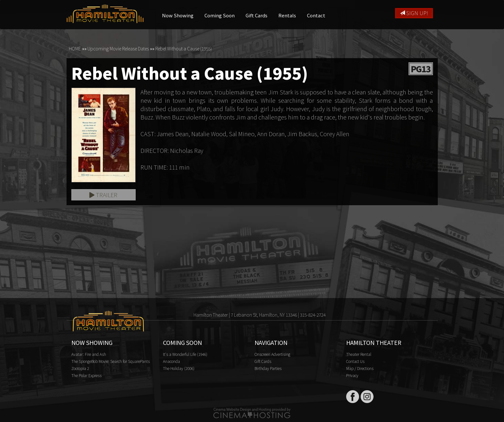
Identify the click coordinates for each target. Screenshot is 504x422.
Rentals (287, 15)
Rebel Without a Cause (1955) (184, 48)
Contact (316, 15)
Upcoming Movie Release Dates (118, 48)
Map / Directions (360, 368)
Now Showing (178, 15)
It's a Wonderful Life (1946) (185, 354)
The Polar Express (86, 375)
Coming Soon (220, 15)
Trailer (103, 195)
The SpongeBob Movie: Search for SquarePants (111, 361)
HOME (75, 48)
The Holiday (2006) (179, 368)
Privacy (352, 375)
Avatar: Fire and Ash (89, 354)
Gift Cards (256, 15)
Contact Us (355, 361)
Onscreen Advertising (272, 354)
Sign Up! (414, 13)
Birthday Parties (268, 368)
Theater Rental (359, 354)
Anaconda (171, 361)
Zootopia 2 (80, 368)
